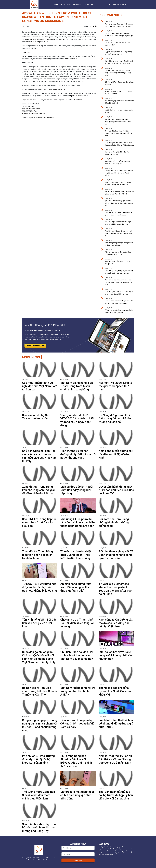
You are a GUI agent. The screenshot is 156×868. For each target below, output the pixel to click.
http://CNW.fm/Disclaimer (79, 96)
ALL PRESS (77, 4)
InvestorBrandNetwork (46, 118)
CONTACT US (88, 4)
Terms (30, 860)
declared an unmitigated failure (37, 42)
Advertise (46, 860)
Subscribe (78, 860)
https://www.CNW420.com (56, 89)
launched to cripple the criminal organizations (54, 34)
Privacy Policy (37, 860)
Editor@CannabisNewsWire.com (34, 114)
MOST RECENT (66, 4)
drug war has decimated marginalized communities (45, 39)
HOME (57, 4)
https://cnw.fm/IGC (72, 59)
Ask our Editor (77, 100)
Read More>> (27, 52)
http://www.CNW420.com (31, 109)
